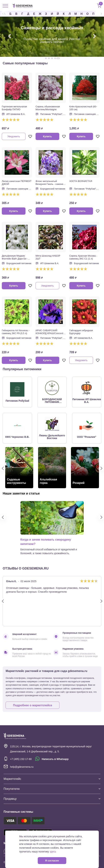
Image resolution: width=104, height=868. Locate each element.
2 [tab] (49, 58)
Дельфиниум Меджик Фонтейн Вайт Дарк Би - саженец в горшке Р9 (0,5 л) (16, 257)
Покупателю (52, 789)
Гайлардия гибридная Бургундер (81, 332)
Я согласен (52, 861)
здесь (53, 852)
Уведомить (14, 136)
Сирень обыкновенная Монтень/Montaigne (48, 108)
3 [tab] (52, 58)
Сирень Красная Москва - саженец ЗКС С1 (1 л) (83, 257)
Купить (48, 136)
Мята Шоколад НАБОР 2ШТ (48, 257)
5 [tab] (58, 58)
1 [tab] (46, 58)
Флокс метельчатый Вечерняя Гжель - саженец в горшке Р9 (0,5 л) (50, 183)
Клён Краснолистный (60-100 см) (83, 108)
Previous (5, 14)
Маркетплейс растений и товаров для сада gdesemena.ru (46, 675)
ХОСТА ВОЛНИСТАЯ (81, 181)
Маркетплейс (52, 779)
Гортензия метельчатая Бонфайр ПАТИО (14, 108)
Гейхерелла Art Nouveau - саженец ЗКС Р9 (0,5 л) (16, 332)
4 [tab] (55, 58)
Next (99, 14)
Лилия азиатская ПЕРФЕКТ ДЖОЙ (17, 183)
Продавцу (52, 799)
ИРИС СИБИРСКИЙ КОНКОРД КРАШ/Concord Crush (49, 332)
